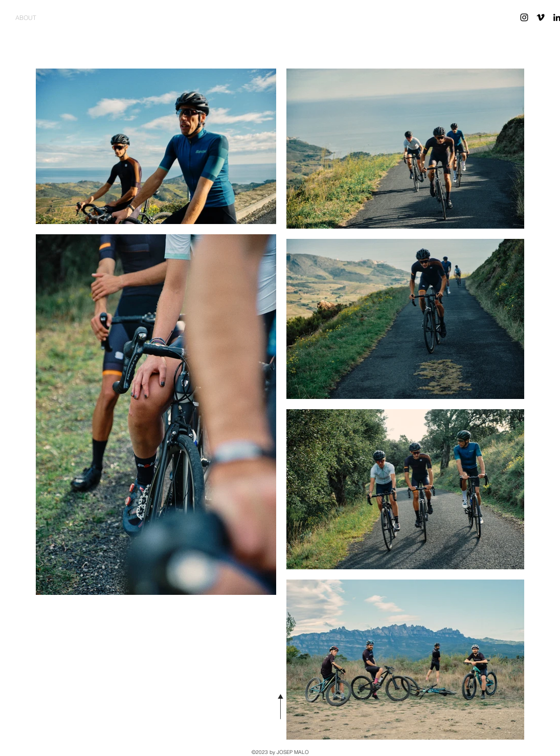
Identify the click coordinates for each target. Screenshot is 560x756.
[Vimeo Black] (541, 17)
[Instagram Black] (524, 17)
